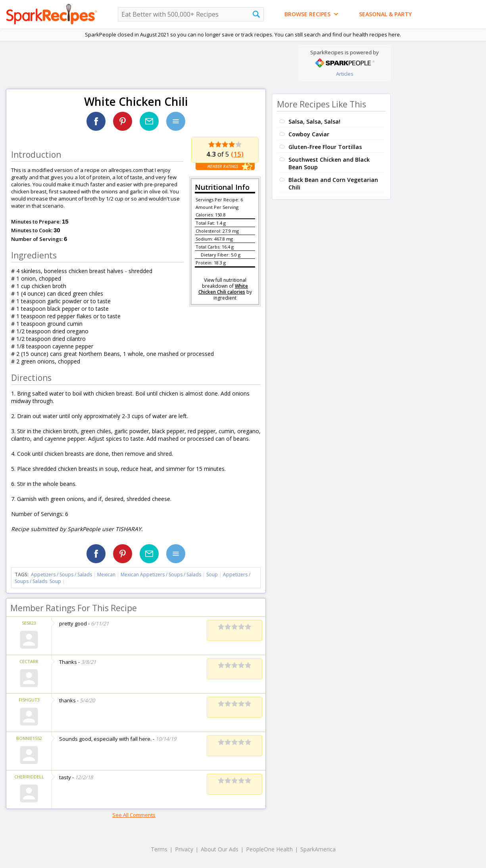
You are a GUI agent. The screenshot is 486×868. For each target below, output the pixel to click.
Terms (159, 849)
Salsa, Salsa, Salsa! (314, 121)
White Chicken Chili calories (223, 289)
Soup (212, 575)
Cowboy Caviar (309, 134)
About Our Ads (220, 849)
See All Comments (134, 815)
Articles (345, 74)
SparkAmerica (318, 849)
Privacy (184, 849)
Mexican (106, 575)
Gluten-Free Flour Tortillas (325, 147)
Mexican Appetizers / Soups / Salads (161, 575)
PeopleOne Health (269, 849)
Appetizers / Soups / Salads (62, 575)
